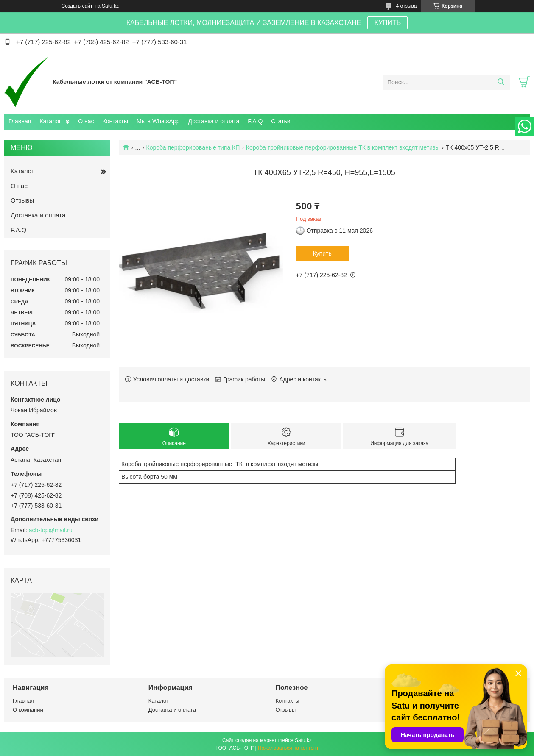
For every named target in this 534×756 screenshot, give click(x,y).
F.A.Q (255, 121)
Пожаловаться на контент (288, 748)
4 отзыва (407, 6)
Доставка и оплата (214, 121)
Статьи (281, 121)
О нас (86, 121)
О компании (28, 710)
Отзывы (22, 200)
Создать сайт (77, 6)
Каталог (50, 121)
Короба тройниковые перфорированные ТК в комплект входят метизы (343, 147)
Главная (20, 121)
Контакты (115, 121)
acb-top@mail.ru (51, 530)
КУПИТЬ (387, 23)
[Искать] (501, 82)
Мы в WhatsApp (158, 121)
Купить (322, 253)
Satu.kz (303, 740)
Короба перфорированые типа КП (193, 147)
